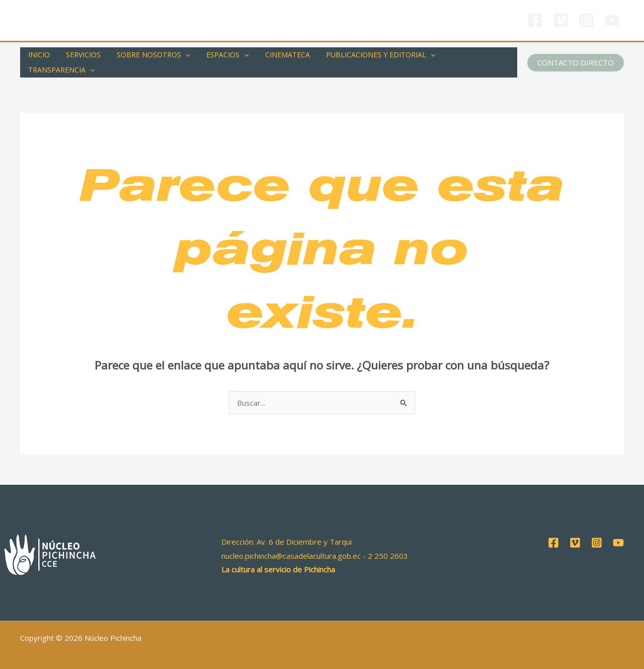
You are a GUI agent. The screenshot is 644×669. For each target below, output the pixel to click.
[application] (181, 56)
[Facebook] (535, 20)
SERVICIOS (80, 56)
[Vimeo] (561, 20)
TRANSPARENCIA (471, 56)
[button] (576, 56)
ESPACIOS (220, 56)
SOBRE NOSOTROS (148, 56)
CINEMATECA (278, 56)
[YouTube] (612, 20)
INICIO (38, 56)
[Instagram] (586, 20)
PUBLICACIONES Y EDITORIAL (370, 56)
